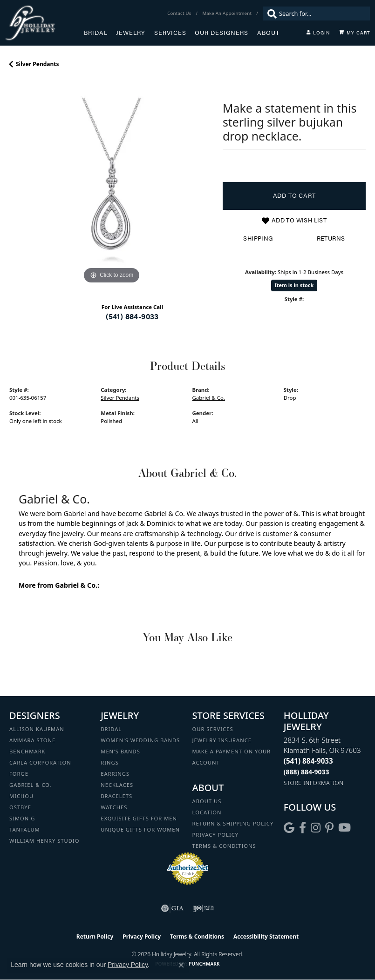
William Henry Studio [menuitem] (44, 841)
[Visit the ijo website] (203, 908)
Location (207, 812)
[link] (180, 13)
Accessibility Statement (266, 936)
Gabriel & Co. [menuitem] (31, 785)
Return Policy (95, 936)
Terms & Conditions (224, 846)
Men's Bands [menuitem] (120, 751)
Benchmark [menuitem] (27, 751)
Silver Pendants (37, 64)
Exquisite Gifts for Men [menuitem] (139, 818)
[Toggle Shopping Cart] (355, 33)
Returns (331, 238)
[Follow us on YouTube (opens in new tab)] (344, 828)
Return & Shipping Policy (233, 823)
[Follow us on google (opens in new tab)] (289, 828)
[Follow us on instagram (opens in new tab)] (316, 828)
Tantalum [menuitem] (25, 829)
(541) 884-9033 (132, 316)
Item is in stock (294, 285)
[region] (111, 184)
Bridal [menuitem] (111, 729)
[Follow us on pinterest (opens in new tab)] (329, 828)
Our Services (213, 729)
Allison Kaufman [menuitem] (37, 729)
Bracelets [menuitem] (116, 796)
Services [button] (170, 33)
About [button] (268, 33)
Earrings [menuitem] (115, 774)
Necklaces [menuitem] (117, 785)
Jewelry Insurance (222, 740)
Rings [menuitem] (110, 762)
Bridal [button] (96, 33)
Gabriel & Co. (209, 398)
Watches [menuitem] (114, 807)
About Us (207, 801)
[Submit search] (270, 13)
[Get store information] (314, 783)
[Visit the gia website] (172, 908)
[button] (318, 33)
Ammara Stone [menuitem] (32, 740)
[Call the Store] (308, 761)
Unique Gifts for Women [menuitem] (140, 829)
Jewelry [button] (131, 33)
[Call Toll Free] (307, 772)
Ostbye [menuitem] (20, 807)
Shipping (258, 238)
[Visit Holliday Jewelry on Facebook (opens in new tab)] (303, 828)
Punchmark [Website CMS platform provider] (204, 964)
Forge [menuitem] (19, 774)
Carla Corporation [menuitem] (40, 762)
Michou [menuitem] (21, 796)
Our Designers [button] (222, 33)
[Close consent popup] (181, 965)
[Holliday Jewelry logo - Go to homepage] (44, 23)
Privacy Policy (216, 835)
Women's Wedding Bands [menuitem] (140, 740)
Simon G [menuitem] (22, 818)
